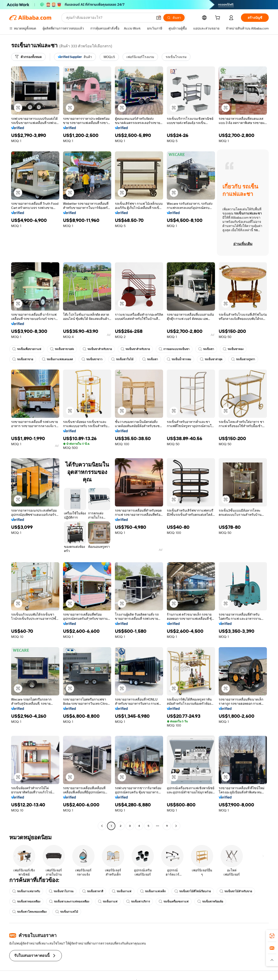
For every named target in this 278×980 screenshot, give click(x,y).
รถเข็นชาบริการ (138, 902)
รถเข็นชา (206, 349)
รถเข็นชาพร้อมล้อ (210, 902)
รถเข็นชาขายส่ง (62, 349)
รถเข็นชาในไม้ (122, 359)
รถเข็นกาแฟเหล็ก (153, 891)
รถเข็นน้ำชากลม (179, 359)
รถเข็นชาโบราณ (61, 891)
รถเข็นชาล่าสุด (211, 359)
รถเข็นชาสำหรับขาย (97, 349)
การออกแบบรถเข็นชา (174, 349)
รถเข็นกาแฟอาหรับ (26, 891)
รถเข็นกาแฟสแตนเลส (57, 359)
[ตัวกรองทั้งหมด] (28, 57)
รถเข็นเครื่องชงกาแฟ (174, 902)
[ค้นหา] (174, 18)
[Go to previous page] (102, 826)
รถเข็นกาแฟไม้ (67, 912)
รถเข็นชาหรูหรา (243, 359)
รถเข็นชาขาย (23, 359)
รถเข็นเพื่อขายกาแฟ (27, 349)
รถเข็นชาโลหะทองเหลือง (29, 912)
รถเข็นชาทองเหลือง (26, 902)
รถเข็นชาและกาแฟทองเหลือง (69, 902)
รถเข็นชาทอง (233, 349)
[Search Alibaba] (109, 18)
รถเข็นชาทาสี (93, 891)
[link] (272, 936)
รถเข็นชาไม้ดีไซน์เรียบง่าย (193, 891)
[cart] (218, 18)
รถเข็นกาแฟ (122, 891)
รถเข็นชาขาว (92, 359)
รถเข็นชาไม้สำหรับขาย (236, 891)
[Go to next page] (176, 826)
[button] (159, 18)
